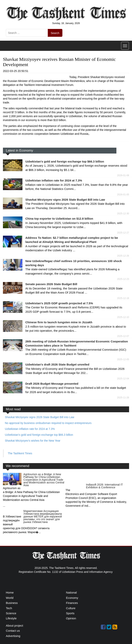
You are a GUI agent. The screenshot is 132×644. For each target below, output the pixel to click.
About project (14, 626)
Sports (70, 613)
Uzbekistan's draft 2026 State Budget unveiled (57, 364)
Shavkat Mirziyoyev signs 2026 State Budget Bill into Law (65, 200)
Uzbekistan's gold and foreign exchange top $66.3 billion (65, 161)
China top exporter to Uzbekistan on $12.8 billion (59, 219)
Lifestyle (11, 618)
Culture (71, 608)
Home (10, 592)
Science (11, 613)
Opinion (71, 618)
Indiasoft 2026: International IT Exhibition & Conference (104, 486)
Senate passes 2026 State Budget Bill (51, 284)
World (10, 598)
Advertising (13, 636)
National (71, 592)
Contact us (13, 631)
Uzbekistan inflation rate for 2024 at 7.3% (54, 180)
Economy (72, 598)
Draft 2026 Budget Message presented (52, 384)
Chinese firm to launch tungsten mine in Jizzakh (59, 322)
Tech (9, 608)
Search (55, 33)
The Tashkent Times (20, 453)
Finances (72, 603)
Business (12, 603)
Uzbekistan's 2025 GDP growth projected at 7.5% (59, 303)
